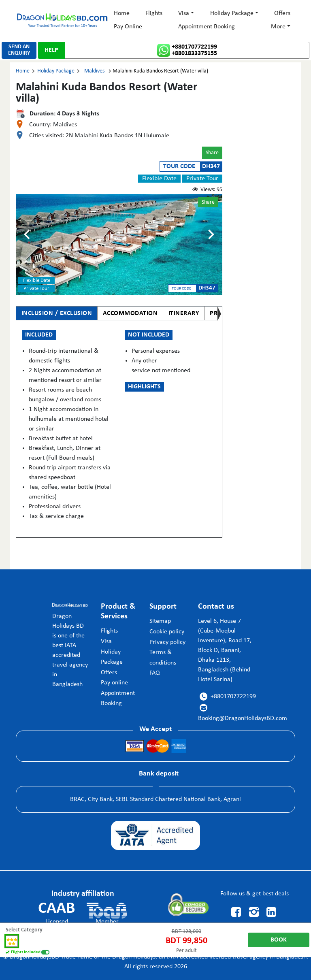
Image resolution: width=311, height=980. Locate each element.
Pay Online (128, 27)
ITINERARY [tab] (184, 313)
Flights (154, 13)
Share (212, 153)
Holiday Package (232, 13)
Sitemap (160, 621)
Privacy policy (167, 642)
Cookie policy (167, 632)
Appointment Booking (207, 27)
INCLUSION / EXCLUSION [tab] (57, 313)
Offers (282, 13)
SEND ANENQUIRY (19, 50)
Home (122, 13)
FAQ (155, 673)
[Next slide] (211, 234)
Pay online (114, 683)
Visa (184, 13)
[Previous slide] (28, 234)
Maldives (94, 71)
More (278, 27)
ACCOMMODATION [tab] (130, 313)
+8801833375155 (194, 53)
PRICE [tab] (218, 313)
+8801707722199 (194, 47)
